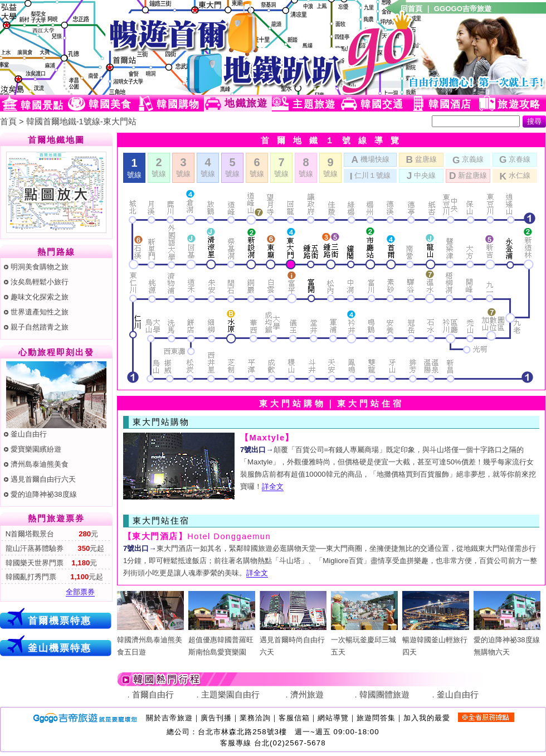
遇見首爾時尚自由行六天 (293, 640)
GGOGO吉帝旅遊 (463, 9)
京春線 (515, 159)
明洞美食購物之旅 (40, 267)
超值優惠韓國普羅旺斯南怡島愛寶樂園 (222, 640)
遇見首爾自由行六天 (43, 479)
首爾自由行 (153, 695)
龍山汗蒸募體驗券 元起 (54, 548)
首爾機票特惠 (60, 621)
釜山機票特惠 (60, 648)
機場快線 (370, 159)
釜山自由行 (29, 434)
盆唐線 (421, 159)
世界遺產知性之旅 (40, 312)
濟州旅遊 (307, 695)
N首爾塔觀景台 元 (51, 534)
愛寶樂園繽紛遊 (36, 449)
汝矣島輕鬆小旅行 (40, 282)
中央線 (421, 175)
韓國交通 (382, 104)
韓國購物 (178, 104)
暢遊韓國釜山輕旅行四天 (436, 640)
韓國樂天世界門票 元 (50, 563)
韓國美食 (110, 104)
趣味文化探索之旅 (40, 297)
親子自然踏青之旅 (40, 327)
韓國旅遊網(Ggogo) (136, 47)
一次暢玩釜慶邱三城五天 (364, 640)
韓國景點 (42, 105)
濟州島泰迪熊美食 (40, 464)
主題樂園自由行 (230, 695)
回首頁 (411, 9)
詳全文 (273, 486)
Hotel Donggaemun (197, 536)
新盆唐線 (468, 175)
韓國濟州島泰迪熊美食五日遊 (150, 640)
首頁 (8, 122)
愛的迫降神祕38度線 (44, 494)
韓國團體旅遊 (384, 695)
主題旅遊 (314, 104)
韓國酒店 (450, 104)
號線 (159, 167)
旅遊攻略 (519, 104)
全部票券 (80, 592)
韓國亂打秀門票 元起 (53, 577)
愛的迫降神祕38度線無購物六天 (507, 640)
